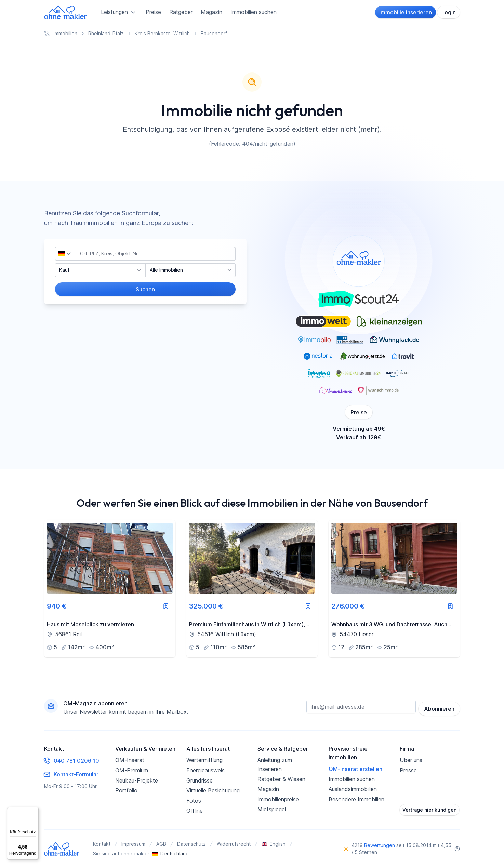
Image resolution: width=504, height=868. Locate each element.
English (274, 844)
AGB (161, 844)
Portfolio (126, 790)
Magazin (211, 12)
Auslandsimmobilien (353, 789)
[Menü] (35, 811)
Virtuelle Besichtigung (213, 790)
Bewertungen (380, 845)
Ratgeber (181, 12)
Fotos (194, 801)
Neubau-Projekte (137, 780)
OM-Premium (132, 770)
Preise (153, 12)
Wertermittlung (204, 760)
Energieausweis (205, 770)
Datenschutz (191, 844)
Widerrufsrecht (234, 844)
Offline (195, 811)
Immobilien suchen (254, 12)
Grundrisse (200, 780)
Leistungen (119, 12)
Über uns (411, 760)
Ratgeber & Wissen (281, 779)
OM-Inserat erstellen (355, 769)
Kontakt (102, 844)
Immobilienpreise (278, 799)
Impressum (133, 844)
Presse (408, 770)
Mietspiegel (272, 809)
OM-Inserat (130, 760)
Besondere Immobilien (356, 799)
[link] (110, 589)
